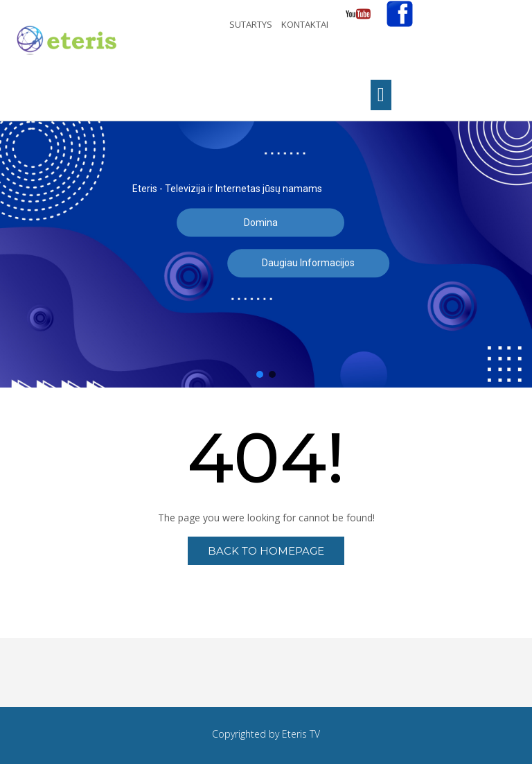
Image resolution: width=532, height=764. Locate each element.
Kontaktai (306, 24)
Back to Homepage (266, 551)
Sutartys (252, 24)
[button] (260, 374)
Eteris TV (301, 734)
